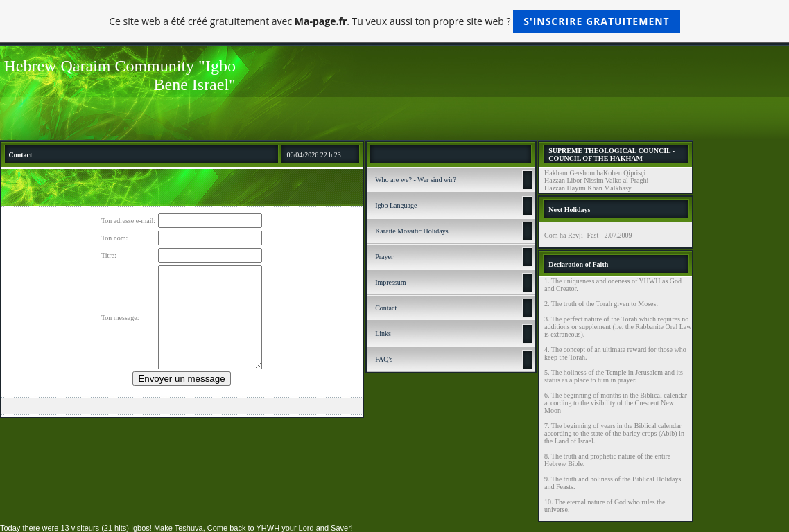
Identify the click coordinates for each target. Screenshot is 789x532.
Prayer (384, 257)
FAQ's (384, 359)
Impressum (390, 282)
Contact (386, 308)
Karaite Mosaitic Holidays (412, 231)
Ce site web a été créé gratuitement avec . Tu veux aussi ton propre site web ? (394, 21)
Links (383, 334)
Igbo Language (396, 205)
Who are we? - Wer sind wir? (416, 180)
